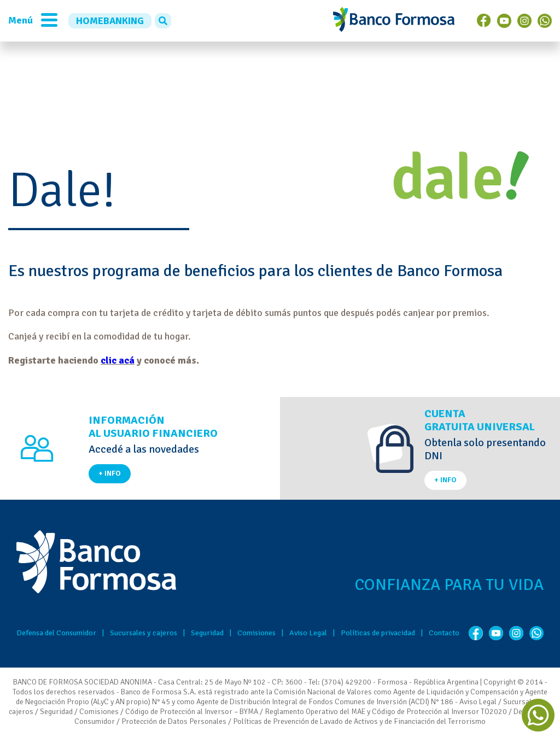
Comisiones (256, 633)
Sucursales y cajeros (144, 633)
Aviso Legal (308, 633)
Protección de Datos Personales (174, 721)
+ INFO (110, 473)
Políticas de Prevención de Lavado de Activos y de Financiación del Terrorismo (359, 721)
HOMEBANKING (110, 21)
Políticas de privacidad (378, 633)
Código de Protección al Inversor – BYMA (192, 712)
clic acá (118, 360)
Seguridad (207, 633)
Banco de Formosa (394, 21)
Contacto (444, 633)
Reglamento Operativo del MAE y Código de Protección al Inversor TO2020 (386, 712)
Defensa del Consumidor (56, 633)
